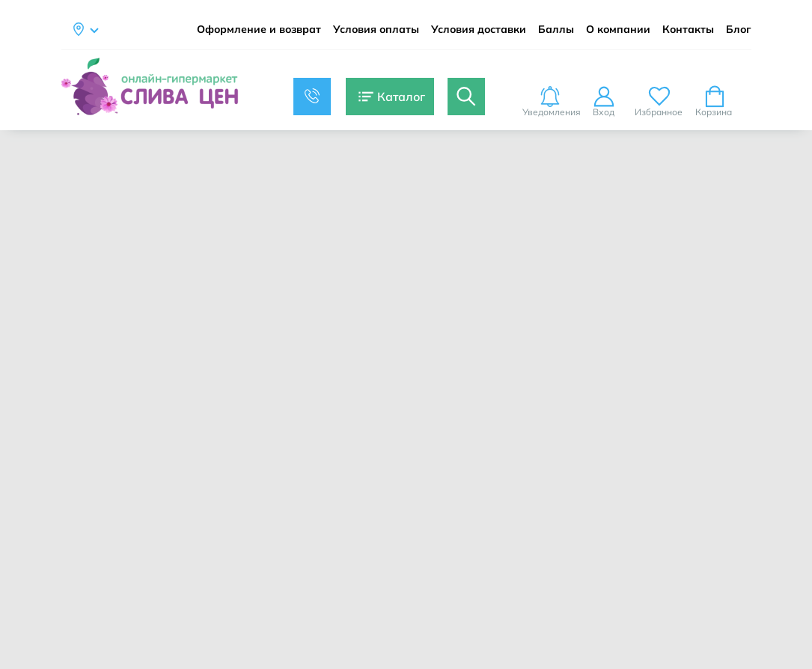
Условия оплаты (376, 30)
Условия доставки (479, 30)
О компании (618, 30)
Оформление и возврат (259, 30)
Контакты (688, 30)
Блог (739, 30)
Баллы (556, 30)
